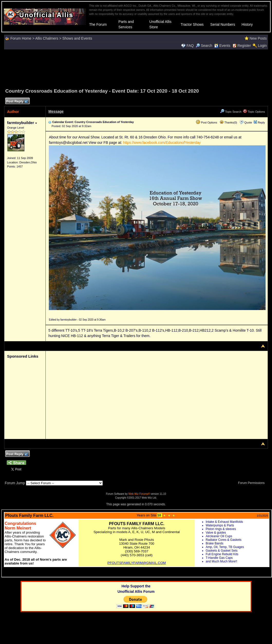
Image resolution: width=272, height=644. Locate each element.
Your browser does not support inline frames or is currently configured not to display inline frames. (137, 543)
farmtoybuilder (22, 123)
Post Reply (17, 102)
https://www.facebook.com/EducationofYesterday (162, 143)
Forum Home (21, 38)
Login (262, 46)
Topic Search (231, 112)
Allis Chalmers (47, 38)
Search (204, 46)
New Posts (258, 38)
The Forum (98, 24)
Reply (261, 122)
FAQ (190, 46)
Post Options (207, 122)
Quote (248, 122)
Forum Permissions (253, 483)
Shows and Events (77, 38)
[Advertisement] (136, 68)
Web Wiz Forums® (139, 494)
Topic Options (254, 112)
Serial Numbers (223, 24)
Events (222, 46)
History (247, 24)
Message (56, 111)
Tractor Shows (192, 24)
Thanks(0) (228, 122)
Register (244, 46)
